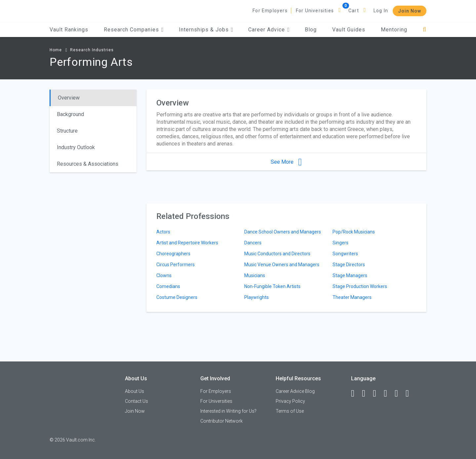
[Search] (425, 30)
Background (70, 114)
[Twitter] (377, 394)
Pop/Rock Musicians (354, 232)
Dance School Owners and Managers (283, 232)
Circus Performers (176, 265)
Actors (163, 232)
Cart (354, 11)
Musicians (255, 275)
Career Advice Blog (295, 391)
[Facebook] (356, 394)
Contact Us (137, 401)
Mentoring (394, 30)
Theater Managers (352, 297)
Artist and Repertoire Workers (187, 243)
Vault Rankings (69, 30)
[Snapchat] (410, 394)
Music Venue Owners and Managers (282, 265)
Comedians (168, 286)
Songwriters (345, 254)
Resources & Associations (88, 164)
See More (286, 162)
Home (56, 50)
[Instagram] (388, 394)
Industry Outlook (76, 147)
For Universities (315, 11)
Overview (69, 98)
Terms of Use (290, 411)
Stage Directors (349, 265)
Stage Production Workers (360, 286)
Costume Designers (177, 297)
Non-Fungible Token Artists (272, 286)
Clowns (164, 275)
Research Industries (92, 50)
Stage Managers (350, 275)
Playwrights (257, 297)
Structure (67, 131)
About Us (135, 391)
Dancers (253, 243)
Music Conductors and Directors (277, 254)
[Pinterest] (399, 394)
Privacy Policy (290, 401)
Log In (381, 11)
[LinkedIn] (367, 394)
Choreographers (173, 254)
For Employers (270, 11)
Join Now (410, 11)
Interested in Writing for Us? (228, 411)
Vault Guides (349, 30)
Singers (340, 243)
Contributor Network (221, 421)
